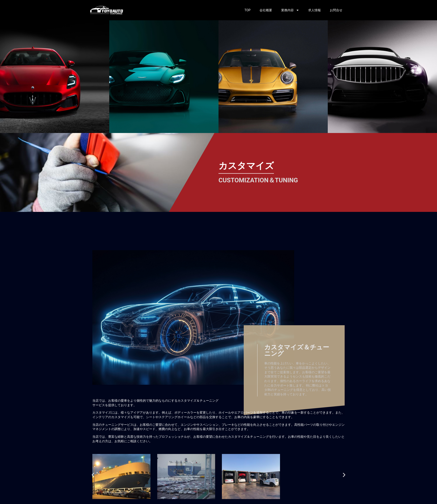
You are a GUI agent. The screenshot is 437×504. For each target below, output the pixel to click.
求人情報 (314, 10)
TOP (247, 10)
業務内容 (290, 10)
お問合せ (336, 10)
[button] (93, 475)
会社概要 (266, 10)
